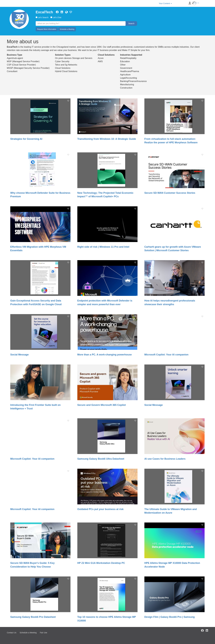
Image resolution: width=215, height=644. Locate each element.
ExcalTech (44, 12)
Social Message (19, 355)
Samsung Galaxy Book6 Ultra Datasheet (101, 459)
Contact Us (12, 633)
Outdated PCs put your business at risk (100, 509)
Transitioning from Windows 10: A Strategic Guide (107, 139)
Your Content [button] (165, 3)
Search (131, 23)
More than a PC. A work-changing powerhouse (105, 355)
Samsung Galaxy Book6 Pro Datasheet (33, 617)
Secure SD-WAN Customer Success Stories (170, 193)
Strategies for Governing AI (26, 139)
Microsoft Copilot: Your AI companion (166, 355)
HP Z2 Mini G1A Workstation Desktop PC (101, 563)
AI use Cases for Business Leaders (165, 459)
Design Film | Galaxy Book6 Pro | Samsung (170, 617)
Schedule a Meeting (67, 29)
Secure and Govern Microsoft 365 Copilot (102, 405)
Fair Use (44, 633)
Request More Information (47, 29)
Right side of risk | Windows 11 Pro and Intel (103, 247)
